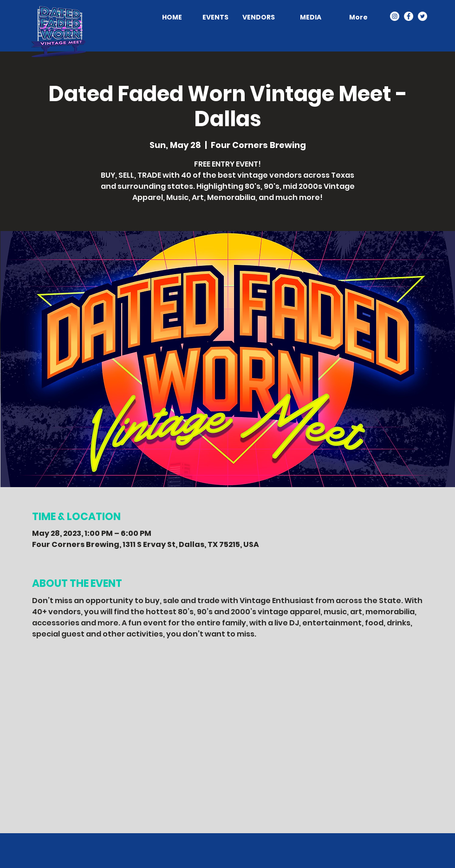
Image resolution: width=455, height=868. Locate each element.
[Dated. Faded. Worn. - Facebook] (409, 16)
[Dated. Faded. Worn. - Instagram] (395, 16)
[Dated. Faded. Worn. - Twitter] (422, 16)
